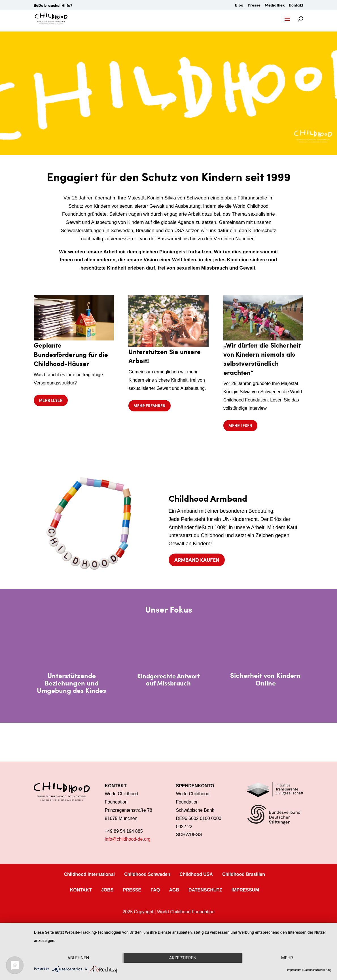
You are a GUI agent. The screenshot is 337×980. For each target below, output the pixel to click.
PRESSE (132, 890)
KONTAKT (81, 890)
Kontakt (296, 6)
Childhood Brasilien (244, 874)
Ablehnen (78, 958)
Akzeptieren (183, 958)
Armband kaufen (197, 560)
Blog (239, 6)
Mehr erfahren (150, 406)
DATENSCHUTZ (205, 890)
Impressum (294, 970)
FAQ (155, 890)
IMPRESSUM (245, 890)
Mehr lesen (51, 400)
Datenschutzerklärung (317, 970)
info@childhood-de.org (128, 839)
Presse (254, 6)
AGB (174, 890)
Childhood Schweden (147, 874)
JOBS (107, 890)
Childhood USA (196, 874)
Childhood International (89, 874)
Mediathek (275, 6)
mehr (287, 958)
